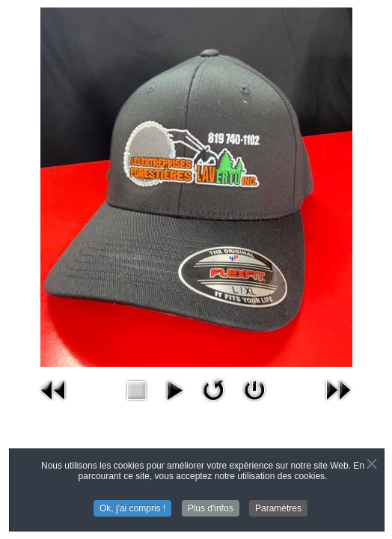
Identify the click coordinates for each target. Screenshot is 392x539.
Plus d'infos (211, 509)
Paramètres (278, 509)
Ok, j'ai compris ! (132, 509)
